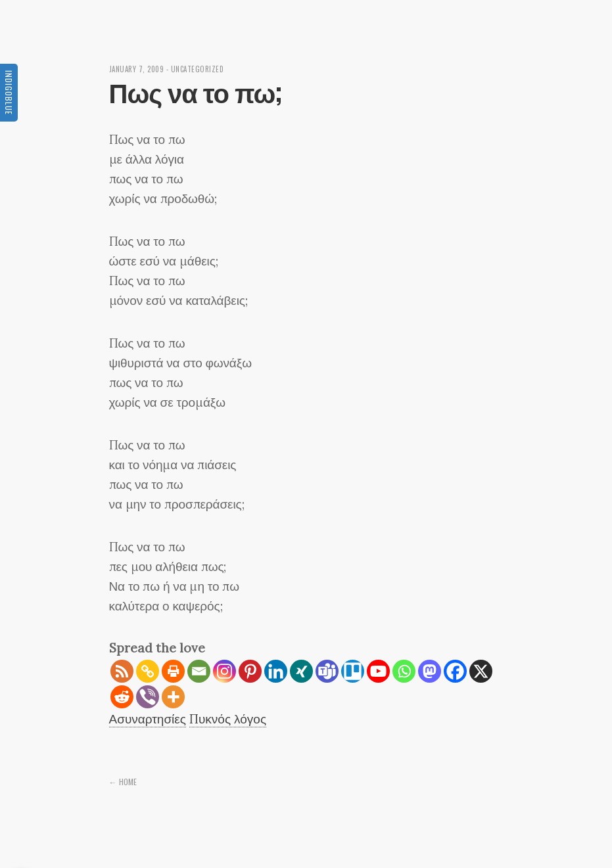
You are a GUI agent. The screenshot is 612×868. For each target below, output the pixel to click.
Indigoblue (9, 93)
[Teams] (327, 671)
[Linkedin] (276, 671)
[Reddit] (122, 697)
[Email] (199, 671)
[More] (173, 697)
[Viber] (148, 697)
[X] (481, 671)
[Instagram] (224, 671)
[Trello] (353, 671)
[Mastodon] (430, 671)
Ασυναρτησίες (148, 719)
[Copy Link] (148, 671)
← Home (123, 782)
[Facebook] (455, 671)
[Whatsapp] (404, 671)
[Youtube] (378, 671)
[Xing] (301, 671)
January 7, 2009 (137, 69)
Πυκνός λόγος (228, 719)
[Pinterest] (250, 671)
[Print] (173, 671)
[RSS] (122, 671)
